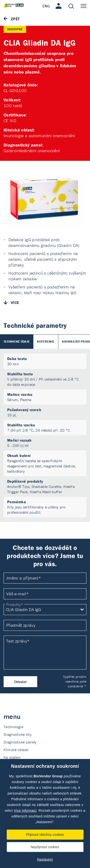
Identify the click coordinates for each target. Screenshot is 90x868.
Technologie (13, 727)
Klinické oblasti (16, 750)
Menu (84, 6)
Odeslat (20, 682)
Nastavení (45, 859)
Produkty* (15, 604)
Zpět (15, 19)
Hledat (71, 6)
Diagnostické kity (18, 734)
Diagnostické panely (20, 742)
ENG (46, 6)
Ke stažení (12, 757)
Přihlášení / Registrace (59, 6)
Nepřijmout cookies (45, 847)
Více (15, 303)
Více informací (25, 810)
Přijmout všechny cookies (45, 835)
